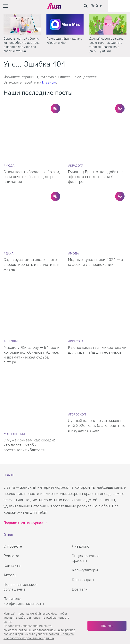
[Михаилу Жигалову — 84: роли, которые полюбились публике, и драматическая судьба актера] (33, 258)
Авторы (10, 497)
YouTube (56, 547)
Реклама (11, 478)
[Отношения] (14, 356)
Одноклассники (77, 547)
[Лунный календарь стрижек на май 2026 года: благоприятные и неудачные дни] (97, 331)
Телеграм (36, 547)
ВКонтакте (84, 547)
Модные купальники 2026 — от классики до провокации (96, 223)
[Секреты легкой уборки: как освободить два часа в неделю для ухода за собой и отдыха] (22, 24)
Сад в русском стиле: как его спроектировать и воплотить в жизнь (31, 225)
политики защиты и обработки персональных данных (39, 636)
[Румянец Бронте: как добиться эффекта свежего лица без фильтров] (97, 121)
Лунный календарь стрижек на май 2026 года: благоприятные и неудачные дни (97, 367)
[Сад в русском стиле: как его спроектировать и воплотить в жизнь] (33, 190)
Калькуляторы (85, 492)
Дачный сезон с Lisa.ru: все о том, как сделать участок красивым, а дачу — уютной (106, 45)
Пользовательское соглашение (20, 509)
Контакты (12, 487)
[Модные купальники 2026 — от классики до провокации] (97, 190)
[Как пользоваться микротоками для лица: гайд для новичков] (97, 258)
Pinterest (95, 547)
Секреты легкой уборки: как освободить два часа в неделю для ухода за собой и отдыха (21, 45)
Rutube (67, 547)
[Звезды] (11, 283)
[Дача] (8, 214)
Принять (107, 626)
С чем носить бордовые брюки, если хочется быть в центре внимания (32, 157)
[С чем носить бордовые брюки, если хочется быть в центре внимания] (33, 121)
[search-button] (107, 6)
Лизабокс (81, 468)
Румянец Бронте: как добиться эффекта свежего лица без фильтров (96, 157)
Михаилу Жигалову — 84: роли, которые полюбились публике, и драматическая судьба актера (32, 296)
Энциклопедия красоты (85, 480)
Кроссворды (83, 501)
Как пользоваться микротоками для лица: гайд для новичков (97, 291)
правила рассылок (79, 604)
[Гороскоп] (77, 356)
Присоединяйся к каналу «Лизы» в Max (64, 40)
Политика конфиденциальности (24, 523)
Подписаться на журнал (23, 445)
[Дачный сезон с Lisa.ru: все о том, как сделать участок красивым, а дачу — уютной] (108, 24)
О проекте (13, 468)
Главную (49, 82)
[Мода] (9, 146)
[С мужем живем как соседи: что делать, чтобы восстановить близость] (33, 331)
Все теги (80, 511)
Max (46, 547)
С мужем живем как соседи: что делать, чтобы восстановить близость (29, 367)
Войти (118, 6)
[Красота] (76, 146)
